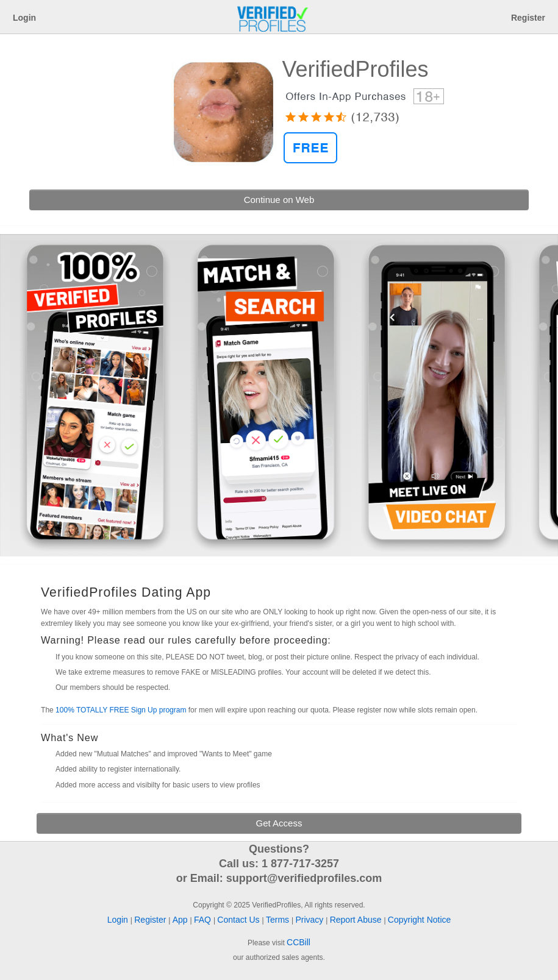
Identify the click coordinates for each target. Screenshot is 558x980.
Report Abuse (357, 920)
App (181, 920)
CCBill (299, 942)
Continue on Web (279, 200)
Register (528, 18)
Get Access (279, 823)
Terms (279, 920)
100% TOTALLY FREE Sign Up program (121, 710)
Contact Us (239, 920)
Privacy (310, 920)
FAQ (204, 920)
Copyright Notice (420, 920)
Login (24, 18)
